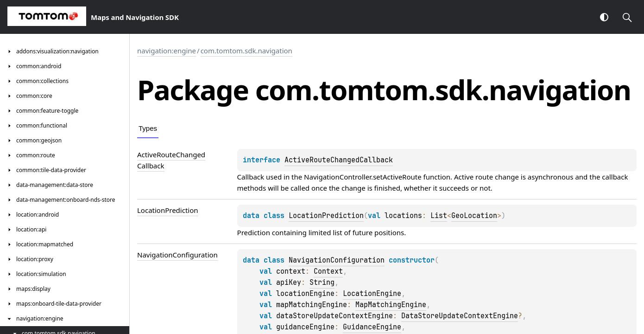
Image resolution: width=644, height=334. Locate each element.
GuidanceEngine (372, 327)
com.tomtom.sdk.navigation (246, 51)
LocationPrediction (326, 216)
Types (148, 128)
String (322, 283)
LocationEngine (372, 294)
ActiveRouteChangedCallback (339, 160)
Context (328, 271)
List (439, 216)
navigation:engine (167, 51)
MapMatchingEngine (391, 305)
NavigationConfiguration (337, 260)
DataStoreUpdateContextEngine (460, 316)
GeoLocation (474, 216)
